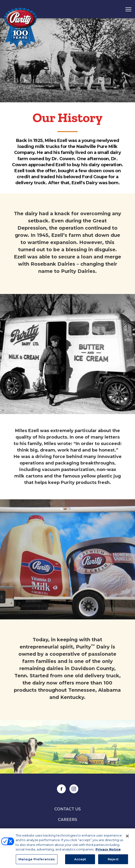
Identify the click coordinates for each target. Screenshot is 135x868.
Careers (67, 820)
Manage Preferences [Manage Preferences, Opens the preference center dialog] (37, 860)
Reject (113, 860)
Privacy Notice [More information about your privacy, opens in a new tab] (108, 850)
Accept (80, 860)
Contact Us (67, 809)
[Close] (127, 837)
